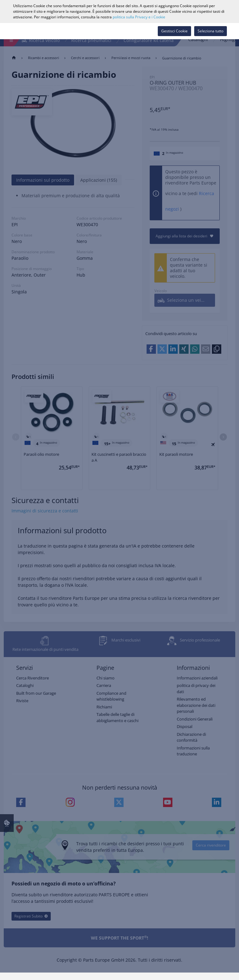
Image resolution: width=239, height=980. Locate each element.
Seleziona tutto (211, 31)
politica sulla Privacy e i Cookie (139, 17)
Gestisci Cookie (174, 31)
